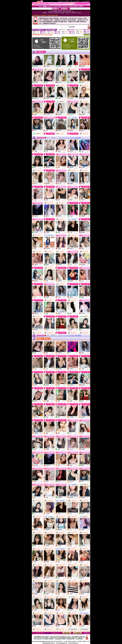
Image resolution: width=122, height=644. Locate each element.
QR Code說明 (87, 35)
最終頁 (79, 138)
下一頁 (72, 138)
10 (70, 138)
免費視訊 (41, 66)
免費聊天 (53, 98)
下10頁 (76, 138)
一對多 (77, 114)
